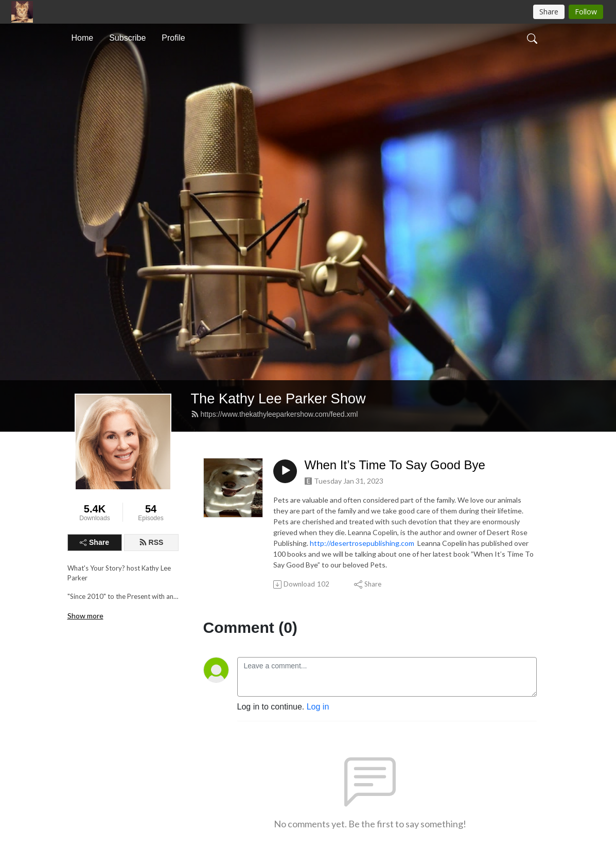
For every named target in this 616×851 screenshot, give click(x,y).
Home (83, 38)
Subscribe (127, 38)
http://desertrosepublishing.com (362, 543)
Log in (318, 707)
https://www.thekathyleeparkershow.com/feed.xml (275, 414)
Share (94, 542)
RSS (151, 542)
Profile (173, 38)
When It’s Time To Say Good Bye (395, 465)
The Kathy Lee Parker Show (278, 398)
